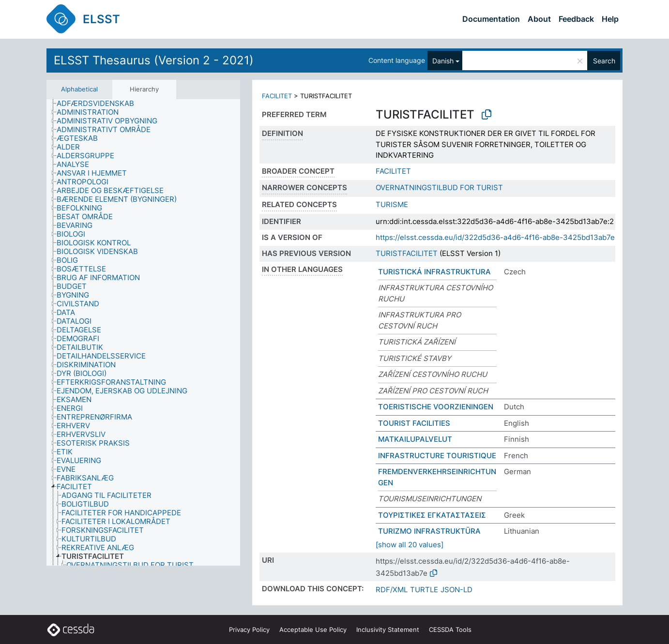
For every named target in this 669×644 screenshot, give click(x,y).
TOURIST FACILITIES (414, 423)
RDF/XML (392, 590)
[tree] (143, 332)
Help (610, 19)
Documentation (491, 19)
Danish (443, 61)
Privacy (249, 629)
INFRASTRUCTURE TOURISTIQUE (437, 456)
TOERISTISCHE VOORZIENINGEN (436, 407)
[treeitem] (99, 104)
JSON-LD (456, 590)
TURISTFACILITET (407, 253)
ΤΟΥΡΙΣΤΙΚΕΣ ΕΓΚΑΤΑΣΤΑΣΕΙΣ (432, 515)
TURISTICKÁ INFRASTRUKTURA (434, 272)
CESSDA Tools (450, 629)
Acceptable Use (313, 629)
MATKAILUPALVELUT (415, 439)
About (539, 19)
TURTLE (424, 590)
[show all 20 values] (410, 545)
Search (604, 61)
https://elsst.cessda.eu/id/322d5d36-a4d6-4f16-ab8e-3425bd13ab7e (495, 237)
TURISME (392, 204)
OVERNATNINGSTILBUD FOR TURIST (439, 187)
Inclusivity (388, 629)
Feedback (576, 19)
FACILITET (277, 96)
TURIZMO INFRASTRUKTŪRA (429, 531)
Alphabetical (79, 89)
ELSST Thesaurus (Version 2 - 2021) (154, 60)
